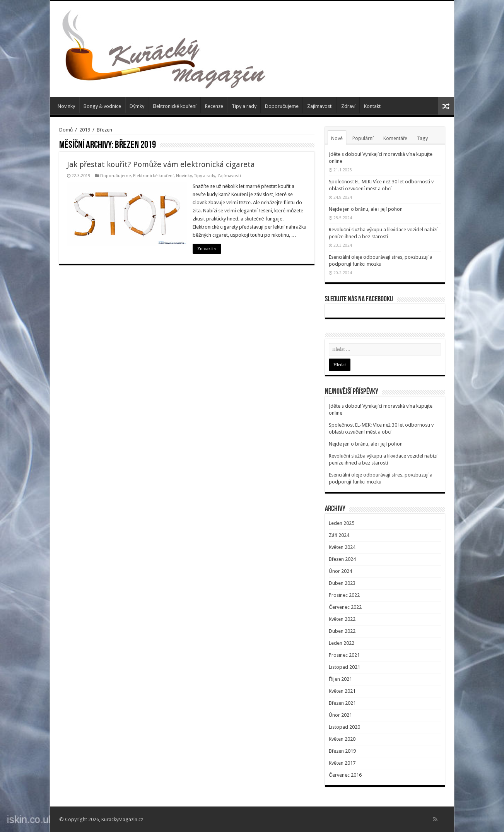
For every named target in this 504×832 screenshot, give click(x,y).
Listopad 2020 (344, 727)
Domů (66, 130)
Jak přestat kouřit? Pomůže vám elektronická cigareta (161, 164)
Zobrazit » (207, 249)
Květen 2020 (342, 739)
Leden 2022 (342, 643)
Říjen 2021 (340, 679)
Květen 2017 (342, 763)
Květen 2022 (342, 619)
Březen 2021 (342, 703)
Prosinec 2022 (344, 595)
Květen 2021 (342, 691)
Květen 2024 (342, 547)
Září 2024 (339, 535)
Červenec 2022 (345, 607)
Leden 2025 (342, 523)
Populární (363, 138)
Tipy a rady (244, 106)
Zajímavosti (320, 106)
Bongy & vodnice (102, 106)
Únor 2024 (340, 571)
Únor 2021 (340, 715)
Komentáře (395, 138)
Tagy (422, 138)
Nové (337, 138)
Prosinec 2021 (344, 655)
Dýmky (137, 106)
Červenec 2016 (345, 775)
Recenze (214, 106)
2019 (85, 130)
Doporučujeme (282, 106)
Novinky (66, 106)
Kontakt (372, 106)
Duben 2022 (342, 631)
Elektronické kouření (175, 106)
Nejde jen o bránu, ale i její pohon (366, 209)
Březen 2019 (342, 751)
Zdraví (348, 106)
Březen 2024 (342, 559)
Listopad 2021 (344, 667)
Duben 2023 (342, 583)
